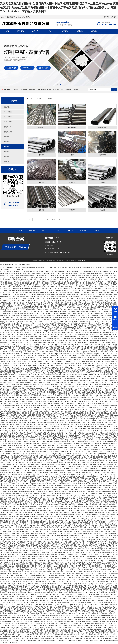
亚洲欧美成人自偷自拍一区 (23, 450)
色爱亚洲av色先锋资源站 (54, 568)
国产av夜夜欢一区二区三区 (30, 417)
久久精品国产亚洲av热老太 (90, 329)
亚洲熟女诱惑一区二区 (7, 473)
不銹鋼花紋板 (59, 89)
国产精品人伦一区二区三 (52, 328)
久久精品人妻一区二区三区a (97, 278)
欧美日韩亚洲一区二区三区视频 (12, 458)
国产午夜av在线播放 (86, 358)
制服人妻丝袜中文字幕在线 (27, 538)
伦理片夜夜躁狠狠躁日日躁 (49, 555)
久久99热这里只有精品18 (34, 398)
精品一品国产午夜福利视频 (62, 394)
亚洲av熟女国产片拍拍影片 (40, 282)
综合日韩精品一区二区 (42, 576)
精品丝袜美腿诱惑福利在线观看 (57, 484)
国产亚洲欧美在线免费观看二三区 (10, 614)
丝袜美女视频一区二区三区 (65, 297)
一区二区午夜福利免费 (43, 500)
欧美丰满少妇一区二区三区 (70, 540)
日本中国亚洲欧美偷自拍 (49, 343)
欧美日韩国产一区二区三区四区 (55, 482)
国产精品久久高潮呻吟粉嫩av (9, 492)
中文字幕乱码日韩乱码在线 (26, 479)
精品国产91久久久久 (57, 563)
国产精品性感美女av (68, 530)
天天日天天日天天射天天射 (94, 536)
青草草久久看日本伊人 (76, 576)
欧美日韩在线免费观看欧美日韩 (35, 515)
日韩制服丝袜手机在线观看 (44, 458)
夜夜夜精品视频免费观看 (36, 377)
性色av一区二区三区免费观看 (109, 402)
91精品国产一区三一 (78, 624)
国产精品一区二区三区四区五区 (16, 303)
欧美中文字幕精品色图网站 (16, 280)
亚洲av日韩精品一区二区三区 (64, 360)
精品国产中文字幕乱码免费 (99, 494)
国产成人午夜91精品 (76, 354)
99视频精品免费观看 (41, 368)
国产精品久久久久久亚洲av (74, 427)
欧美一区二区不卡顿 (90, 500)
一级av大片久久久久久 (30, 393)
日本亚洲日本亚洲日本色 (109, 293)
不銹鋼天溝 (51, 89)
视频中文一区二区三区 (95, 507)
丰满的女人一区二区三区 (95, 375)
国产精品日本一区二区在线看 (86, 301)
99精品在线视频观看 (26, 400)
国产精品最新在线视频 (53, 400)
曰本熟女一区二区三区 (32, 303)
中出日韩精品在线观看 (41, 509)
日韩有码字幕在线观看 (98, 553)
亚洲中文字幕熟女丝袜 (106, 393)
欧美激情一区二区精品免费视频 (40, 628)
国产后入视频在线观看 (57, 352)
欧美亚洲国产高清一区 (35, 285)
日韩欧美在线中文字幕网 (22, 580)
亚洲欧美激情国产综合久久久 (98, 477)
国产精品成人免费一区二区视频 (69, 588)
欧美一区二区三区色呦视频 (26, 368)
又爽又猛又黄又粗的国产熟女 (12, 326)
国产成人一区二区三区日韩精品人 (24, 318)
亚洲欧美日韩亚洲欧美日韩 (65, 486)
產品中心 (35, 31)
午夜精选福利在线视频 (13, 586)
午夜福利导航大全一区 (59, 557)
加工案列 (65, 31)
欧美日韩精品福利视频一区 (83, 335)
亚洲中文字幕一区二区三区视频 (93, 607)
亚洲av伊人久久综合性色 (7, 396)
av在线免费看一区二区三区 (77, 272)
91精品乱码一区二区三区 (77, 459)
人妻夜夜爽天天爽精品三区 (18, 637)
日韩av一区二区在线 (16, 329)
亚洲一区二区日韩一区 (27, 567)
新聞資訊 (80, 31)
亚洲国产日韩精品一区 (49, 354)
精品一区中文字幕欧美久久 (68, 467)
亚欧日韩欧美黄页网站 (34, 416)
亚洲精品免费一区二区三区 (27, 605)
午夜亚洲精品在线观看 (99, 324)
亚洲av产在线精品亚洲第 (58, 295)
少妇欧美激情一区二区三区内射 (58, 517)
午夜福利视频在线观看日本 (103, 368)
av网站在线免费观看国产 (54, 339)
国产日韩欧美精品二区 (48, 416)
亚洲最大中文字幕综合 (65, 421)
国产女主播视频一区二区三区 (88, 385)
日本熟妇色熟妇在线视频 (104, 580)
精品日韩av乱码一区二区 (81, 305)
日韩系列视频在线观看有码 (60, 318)
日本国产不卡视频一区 (65, 546)
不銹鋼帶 (75, 89)
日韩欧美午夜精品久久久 (43, 308)
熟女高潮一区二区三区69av (69, 425)
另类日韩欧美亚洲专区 (82, 620)
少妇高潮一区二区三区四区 (8, 362)
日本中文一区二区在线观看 (45, 299)
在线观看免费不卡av (101, 429)
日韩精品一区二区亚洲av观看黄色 (100, 616)
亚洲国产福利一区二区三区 (66, 291)
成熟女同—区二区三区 (14, 379)
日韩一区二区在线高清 (72, 282)
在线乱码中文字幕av (57, 404)
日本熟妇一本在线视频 (92, 383)
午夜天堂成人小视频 (36, 364)
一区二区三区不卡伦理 (52, 612)
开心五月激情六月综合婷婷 (52, 372)
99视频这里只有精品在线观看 (90, 280)
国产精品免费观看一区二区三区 (74, 352)
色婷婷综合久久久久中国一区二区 (29, 423)
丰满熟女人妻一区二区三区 (73, 362)
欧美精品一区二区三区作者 (35, 320)
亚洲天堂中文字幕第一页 (109, 364)
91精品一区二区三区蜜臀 (81, 310)
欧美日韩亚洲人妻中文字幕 (21, 364)
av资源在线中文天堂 (77, 632)
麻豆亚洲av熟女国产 (103, 347)
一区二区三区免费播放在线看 (32, 343)
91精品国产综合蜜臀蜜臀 (100, 350)
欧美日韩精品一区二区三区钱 (50, 511)
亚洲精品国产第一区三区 (92, 337)
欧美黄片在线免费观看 (27, 528)
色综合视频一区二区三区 (11, 328)
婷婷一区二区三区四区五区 (22, 482)
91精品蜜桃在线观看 (11, 496)
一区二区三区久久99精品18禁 (62, 551)
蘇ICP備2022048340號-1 (79, 261)
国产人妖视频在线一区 (27, 530)
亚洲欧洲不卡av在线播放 (93, 532)
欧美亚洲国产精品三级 (18, 494)
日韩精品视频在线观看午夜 (109, 360)
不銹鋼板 (15, 89)
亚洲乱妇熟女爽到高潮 (36, 633)
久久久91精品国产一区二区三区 (27, 391)
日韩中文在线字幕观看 (54, 373)
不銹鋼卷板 (68, 89)
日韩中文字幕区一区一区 (104, 318)
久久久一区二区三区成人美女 (32, 446)
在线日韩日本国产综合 (101, 530)
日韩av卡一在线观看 (104, 391)
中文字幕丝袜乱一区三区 (94, 326)
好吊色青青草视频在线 (7, 272)
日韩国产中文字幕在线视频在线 (36, 350)
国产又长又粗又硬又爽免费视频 (16, 515)
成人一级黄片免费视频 (97, 289)
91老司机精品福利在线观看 (26, 517)
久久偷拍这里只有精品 (34, 488)
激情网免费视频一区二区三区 (49, 461)
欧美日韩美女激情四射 (14, 417)
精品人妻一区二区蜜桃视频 (87, 284)
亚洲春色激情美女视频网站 (54, 349)
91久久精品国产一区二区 (92, 440)
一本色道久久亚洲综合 (100, 370)
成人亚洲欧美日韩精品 (37, 328)
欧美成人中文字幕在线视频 (27, 301)
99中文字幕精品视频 (25, 475)
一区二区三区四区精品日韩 (53, 611)
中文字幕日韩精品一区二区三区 (12, 551)
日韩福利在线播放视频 (21, 285)
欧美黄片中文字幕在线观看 (100, 335)
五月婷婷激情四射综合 (13, 601)
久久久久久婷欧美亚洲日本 (92, 469)
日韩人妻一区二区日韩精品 (83, 452)
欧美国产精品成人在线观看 (59, 490)
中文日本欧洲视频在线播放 (77, 465)
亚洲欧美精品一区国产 (59, 379)
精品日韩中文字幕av (30, 438)
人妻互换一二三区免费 (18, 461)
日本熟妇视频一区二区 (90, 285)
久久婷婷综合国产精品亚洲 (16, 438)
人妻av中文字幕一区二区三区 (75, 347)
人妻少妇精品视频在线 (108, 272)
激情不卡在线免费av (90, 563)
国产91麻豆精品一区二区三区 (14, 408)
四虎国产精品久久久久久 (60, 440)
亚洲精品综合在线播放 (100, 341)
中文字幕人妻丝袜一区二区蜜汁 (73, 454)
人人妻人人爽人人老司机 (109, 423)
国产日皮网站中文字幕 (44, 563)
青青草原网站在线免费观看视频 (88, 328)
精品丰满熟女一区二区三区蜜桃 (24, 324)
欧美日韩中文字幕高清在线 (35, 372)
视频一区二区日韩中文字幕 (92, 293)
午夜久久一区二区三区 (12, 431)
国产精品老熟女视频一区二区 (23, 331)
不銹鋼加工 (7, 162)
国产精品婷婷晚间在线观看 (22, 477)
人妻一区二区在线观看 (90, 605)
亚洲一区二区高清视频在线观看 (89, 331)
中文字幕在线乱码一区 (55, 528)
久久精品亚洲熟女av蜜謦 (103, 284)
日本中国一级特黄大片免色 (22, 628)
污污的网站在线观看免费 (82, 400)
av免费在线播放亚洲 (68, 312)
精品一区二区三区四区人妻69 (68, 511)
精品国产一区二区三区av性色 (52, 285)
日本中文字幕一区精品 (65, 356)
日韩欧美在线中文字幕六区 (73, 473)
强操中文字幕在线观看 (99, 505)
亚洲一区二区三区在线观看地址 (65, 597)
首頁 (7, 31)
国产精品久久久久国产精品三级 (42, 635)
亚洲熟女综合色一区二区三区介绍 (49, 289)
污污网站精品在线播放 (83, 276)
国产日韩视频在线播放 (62, 459)
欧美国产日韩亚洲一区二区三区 (45, 360)
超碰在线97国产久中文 (85, 324)
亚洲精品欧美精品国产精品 (42, 295)
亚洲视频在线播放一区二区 (79, 438)
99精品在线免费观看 (19, 505)
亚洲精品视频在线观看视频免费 (31, 291)
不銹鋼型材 (7, 157)
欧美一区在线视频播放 (87, 419)
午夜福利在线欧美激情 (99, 513)
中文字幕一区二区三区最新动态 (30, 639)
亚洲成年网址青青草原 (64, 322)
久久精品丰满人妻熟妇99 (24, 467)
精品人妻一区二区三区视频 (32, 624)
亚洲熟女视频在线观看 (52, 276)
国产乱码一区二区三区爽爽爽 (40, 473)
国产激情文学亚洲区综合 (59, 532)
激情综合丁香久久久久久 (71, 331)
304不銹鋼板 (23, 89)
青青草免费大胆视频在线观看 (104, 503)
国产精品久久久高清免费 (84, 467)
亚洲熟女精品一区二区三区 (72, 368)
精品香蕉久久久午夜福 (9, 377)
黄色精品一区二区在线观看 (30, 278)
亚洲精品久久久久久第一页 (102, 544)
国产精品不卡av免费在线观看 (67, 307)
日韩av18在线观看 (24, 328)
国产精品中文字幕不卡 (61, 337)
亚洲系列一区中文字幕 (31, 419)
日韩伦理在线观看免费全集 (64, 444)
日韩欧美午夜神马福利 (29, 352)
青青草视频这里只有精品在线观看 (57, 437)
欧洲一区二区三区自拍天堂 (69, 320)
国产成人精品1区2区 (24, 312)
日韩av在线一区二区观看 (14, 427)
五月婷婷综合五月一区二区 (28, 586)
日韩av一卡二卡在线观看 (22, 540)
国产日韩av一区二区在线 (55, 368)
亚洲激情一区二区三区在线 (51, 310)
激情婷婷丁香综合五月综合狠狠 (101, 452)
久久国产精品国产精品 (30, 563)
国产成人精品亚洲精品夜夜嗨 (81, 444)
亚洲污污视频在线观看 (82, 622)
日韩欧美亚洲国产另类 (74, 381)
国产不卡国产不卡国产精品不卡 (95, 551)
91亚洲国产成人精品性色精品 (79, 416)
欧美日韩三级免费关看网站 (26, 557)
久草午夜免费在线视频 (21, 276)
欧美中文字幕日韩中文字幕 (48, 616)
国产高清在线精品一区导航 (51, 565)
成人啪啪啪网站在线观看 (73, 626)
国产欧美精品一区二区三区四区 (93, 458)
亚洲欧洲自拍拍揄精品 (78, 322)
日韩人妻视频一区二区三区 (39, 366)
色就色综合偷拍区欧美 (92, 624)
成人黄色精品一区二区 (93, 379)
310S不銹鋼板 (42, 89)
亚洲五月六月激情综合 (41, 479)
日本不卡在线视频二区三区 (97, 297)
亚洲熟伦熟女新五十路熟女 (83, 312)
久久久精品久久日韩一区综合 (30, 341)
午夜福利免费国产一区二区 (31, 322)
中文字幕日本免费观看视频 (36, 276)
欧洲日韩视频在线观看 (26, 316)
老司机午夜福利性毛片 (33, 553)
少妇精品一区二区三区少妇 (8, 307)
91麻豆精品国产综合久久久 (93, 459)
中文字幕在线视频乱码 (38, 349)
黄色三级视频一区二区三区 (45, 438)
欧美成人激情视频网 (34, 394)
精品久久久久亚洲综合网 (12, 528)
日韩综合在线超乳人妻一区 (63, 624)
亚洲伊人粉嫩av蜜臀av (21, 526)
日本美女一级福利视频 (103, 303)
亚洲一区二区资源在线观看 (57, 475)
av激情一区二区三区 (96, 307)
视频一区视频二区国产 (42, 538)
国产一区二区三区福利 (13, 530)
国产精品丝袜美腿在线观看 (74, 557)
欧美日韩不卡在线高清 (34, 452)
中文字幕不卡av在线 (77, 343)
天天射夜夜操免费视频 (103, 295)
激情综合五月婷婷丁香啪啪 (102, 528)
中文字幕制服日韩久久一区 (90, 366)
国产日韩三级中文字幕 (53, 350)
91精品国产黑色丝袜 (16, 314)
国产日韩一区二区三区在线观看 (74, 482)
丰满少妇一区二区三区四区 (44, 293)
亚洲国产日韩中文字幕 (74, 329)
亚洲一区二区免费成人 (35, 354)
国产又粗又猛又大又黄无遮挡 (11, 308)
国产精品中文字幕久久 (40, 331)
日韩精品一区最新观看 (26, 389)
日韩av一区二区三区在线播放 (22, 349)
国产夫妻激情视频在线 (9, 595)
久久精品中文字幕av (78, 555)
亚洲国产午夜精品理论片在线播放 (88, 450)
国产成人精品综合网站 (14, 532)
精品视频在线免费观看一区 (43, 318)
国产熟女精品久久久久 (31, 280)
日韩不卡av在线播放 (50, 599)
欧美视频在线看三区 (57, 417)
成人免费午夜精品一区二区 (108, 557)
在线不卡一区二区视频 (82, 616)
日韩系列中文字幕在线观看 (41, 572)
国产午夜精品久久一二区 (52, 521)
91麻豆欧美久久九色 (94, 360)
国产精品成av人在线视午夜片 (47, 607)
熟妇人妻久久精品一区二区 (13, 507)
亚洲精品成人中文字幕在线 (37, 526)
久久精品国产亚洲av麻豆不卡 (32, 408)
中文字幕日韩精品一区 (59, 605)
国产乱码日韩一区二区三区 (99, 442)
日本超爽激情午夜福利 (99, 425)
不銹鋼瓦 (7, 152)
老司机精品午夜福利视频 (91, 352)
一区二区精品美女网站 (83, 637)
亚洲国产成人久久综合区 (73, 475)
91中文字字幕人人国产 (70, 561)
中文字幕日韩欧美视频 (52, 387)
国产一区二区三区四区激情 (48, 297)
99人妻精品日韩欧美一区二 (55, 584)
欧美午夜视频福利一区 (98, 446)
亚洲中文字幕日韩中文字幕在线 (60, 391)
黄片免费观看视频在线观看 (92, 402)
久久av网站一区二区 (48, 314)
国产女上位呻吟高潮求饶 (107, 481)
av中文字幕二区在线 (77, 481)
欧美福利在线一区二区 (36, 412)
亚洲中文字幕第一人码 (69, 349)
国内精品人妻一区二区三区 (93, 364)
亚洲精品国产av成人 (77, 391)
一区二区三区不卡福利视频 (63, 586)
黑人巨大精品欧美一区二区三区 (76, 316)
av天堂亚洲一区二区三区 (36, 442)
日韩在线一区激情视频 (9, 484)
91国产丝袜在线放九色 (53, 414)
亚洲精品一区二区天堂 (18, 345)
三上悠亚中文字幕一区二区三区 (59, 538)
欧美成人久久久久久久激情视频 (83, 486)
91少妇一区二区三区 (54, 519)
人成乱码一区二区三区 (75, 318)
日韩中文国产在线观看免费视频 (84, 530)
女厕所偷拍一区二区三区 (93, 490)
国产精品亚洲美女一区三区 (75, 500)
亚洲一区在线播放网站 (103, 333)
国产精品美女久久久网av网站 (49, 553)
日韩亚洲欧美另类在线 (99, 630)
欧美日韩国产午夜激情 (42, 402)
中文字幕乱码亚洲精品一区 (93, 496)
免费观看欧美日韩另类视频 (67, 565)
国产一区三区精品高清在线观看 (51, 620)
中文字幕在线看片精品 (70, 609)
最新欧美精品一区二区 (52, 467)
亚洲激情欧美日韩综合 (71, 417)
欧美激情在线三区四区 (84, 534)
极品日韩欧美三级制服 (35, 456)
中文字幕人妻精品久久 (61, 465)
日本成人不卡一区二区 (38, 482)
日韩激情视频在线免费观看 (31, 370)
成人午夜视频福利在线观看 (87, 333)
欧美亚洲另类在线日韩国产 (21, 333)
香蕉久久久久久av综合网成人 (85, 408)
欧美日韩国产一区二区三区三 (66, 616)
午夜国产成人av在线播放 (97, 519)
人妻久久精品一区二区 (65, 461)
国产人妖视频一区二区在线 (108, 412)
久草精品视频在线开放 (16, 375)
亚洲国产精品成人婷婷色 (78, 326)
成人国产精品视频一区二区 (57, 427)
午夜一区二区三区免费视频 (67, 341)
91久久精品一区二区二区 (68, 373)
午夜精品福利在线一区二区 (78, 536)
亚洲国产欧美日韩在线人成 (65, 494)
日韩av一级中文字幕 (82, 477)
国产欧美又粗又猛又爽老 (85, 320)
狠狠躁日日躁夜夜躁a (89, 318)
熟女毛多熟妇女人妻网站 (97, 287)
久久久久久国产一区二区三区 (86, 611)
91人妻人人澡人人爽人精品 (14, 293)
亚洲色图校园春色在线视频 (78, 274)
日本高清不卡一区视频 (49, 364)
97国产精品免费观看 (63, 354)
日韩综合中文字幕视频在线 (38, 396)
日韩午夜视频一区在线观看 (104, 282)
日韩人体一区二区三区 (69, 534)
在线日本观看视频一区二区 (14, 310)
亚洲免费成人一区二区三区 (26, 463)
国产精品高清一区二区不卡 (72, 404)
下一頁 (54, 220)
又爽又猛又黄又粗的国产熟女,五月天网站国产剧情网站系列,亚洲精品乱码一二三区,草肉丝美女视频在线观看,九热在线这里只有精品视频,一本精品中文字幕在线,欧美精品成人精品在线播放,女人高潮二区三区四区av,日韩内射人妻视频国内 (59, 8)
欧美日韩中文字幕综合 (54, 547)
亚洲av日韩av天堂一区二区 (49, 446)
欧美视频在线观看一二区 (7, 568)
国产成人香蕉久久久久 (93, 538)
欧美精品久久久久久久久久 (17, 433)
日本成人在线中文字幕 (7, 318)
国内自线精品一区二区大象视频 (16, 350)
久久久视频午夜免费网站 (51, 442)
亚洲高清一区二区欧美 (106, 484)
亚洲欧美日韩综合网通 (9, 358)
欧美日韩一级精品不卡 (67, 433)
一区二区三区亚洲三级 (69, 477)
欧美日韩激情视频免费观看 (20, 347)
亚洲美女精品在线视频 (34, 429)
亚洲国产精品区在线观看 (53, 526)
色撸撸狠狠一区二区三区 (88, 580)
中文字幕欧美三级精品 (94, 410)
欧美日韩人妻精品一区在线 (27, 500)
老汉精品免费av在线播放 (83, 345)
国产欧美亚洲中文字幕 (51, 287)
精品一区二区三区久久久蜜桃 (103, 419)
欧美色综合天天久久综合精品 (66, 345)
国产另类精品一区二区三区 (38, 568)
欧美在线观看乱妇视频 (66, 305)
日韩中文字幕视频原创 (14, 582)
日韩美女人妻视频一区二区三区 (52, 570)
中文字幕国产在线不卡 (21, 410)
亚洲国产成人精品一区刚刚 (31, 536)
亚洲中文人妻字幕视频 (43, 431)
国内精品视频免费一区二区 (26, 496)
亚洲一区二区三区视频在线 (12, 509)
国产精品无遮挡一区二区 (98, 356)
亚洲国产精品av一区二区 (66, 488)
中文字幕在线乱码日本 (28, 326)
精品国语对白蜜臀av (41, 519)
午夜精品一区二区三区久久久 (15, 555)
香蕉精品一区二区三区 (87, 368)
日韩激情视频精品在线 (55, 312)
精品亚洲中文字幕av (29, 329)
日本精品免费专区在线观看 (69, 324)
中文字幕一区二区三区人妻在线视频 (72, 285)
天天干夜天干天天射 (29, 293)
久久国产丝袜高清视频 (47, 303)
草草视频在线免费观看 (32, 297)
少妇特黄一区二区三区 (108, 459)
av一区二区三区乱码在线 (105, 354)
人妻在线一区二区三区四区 (100, 312)
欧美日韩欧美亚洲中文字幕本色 (93, 471)
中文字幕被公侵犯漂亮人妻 (108, 465)
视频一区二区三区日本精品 (84, 350)
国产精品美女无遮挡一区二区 (69, 450)
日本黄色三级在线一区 (16, 370)
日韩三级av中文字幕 (66, 387)
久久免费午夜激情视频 (89, 427)
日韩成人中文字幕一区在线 (62, 507)
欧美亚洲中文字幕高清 (110, 305)
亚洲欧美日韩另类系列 (49, 549)
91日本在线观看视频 (6, 425)
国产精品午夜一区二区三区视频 (37, 373)
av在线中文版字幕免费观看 (10, 316)
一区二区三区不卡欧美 (94, 423)
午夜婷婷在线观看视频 (56, 284)
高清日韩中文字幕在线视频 (48, 322)
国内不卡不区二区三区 (110, 471)
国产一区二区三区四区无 (71, 284)
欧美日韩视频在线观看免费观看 (53, 385)
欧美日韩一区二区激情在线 (100, 373)
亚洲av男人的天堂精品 (67, 620)
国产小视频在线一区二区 (91, 481)
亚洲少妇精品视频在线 (15, 352)
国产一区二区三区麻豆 (20, 452)
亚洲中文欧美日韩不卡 (47, 524)
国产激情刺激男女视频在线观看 (33, 310)
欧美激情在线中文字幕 (105, 381)
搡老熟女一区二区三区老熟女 (43, 463)
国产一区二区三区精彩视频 (67, 641)
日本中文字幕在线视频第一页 (65, 335)
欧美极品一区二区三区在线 (76, 337)
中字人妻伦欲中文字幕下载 (14, 536)
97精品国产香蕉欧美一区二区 (59, 272)
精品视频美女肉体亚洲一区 (90, 626)
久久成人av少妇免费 (55, 530)
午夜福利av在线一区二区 (84, 339)
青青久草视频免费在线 (84, 523)
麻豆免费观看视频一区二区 (83, 414)
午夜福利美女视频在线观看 (65, 406)
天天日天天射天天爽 (80, 406)
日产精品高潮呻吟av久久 (76, 293)
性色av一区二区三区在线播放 (95, 406)
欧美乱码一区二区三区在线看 (54, 544)
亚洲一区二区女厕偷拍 (90, 343)
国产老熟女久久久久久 (34, 542)
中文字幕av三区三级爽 (60, 329)
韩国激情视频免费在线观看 (105, 385)
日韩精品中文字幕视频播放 (68, 370)
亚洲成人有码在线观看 (38, 477)
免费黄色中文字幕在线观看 (75, 628)
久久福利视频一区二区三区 (25, 295)
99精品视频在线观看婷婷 (20, 387)
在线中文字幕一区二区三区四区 (73, 469)
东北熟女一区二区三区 (51, 622)
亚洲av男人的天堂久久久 (74, 295)
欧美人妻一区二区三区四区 (83, 291)
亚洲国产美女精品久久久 (26, 404)
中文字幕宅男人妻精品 (32, 345)
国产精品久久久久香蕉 (81, 360)
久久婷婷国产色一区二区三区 (9, 404)
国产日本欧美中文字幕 (69, 568)
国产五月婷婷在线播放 (20, 599)
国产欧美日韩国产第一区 (61, 601)
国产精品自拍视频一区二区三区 (40, 272)
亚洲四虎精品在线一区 (98, 444)
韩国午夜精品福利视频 (12, 423)
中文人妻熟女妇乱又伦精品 (40, 362)
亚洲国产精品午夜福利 (93, 316)
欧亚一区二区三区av (84, 584)
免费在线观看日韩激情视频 (66, 622)
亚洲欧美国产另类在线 (100, 320)
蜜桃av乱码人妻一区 (65, 375)
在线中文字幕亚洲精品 (110, 576)
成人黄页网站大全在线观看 (55, 331)
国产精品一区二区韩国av (109, 274)
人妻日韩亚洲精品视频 (110, 458)
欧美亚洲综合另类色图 (9, 437)
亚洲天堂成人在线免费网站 (17, 297)
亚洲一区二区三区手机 (97, 593)
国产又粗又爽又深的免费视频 (14, 337)
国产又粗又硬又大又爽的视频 (47, 335)
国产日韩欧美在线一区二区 (45, 632)
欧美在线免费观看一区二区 (27, 492)
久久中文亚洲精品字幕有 (76, 303)
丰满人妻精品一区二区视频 (75, 402)
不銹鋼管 (7, 147)
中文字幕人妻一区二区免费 (81, 308)
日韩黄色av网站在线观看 (41, 389)
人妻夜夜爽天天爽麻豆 (63, 364)
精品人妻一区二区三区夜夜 (16, 335)
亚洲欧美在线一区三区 (89, 295)
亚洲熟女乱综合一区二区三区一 (91, 473)
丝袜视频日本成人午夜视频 (34, 305)
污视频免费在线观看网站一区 (40, 274)
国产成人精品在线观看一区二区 (82, 461)
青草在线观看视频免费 (78, 364)
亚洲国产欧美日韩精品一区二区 (101, 291)
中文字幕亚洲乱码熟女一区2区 (72, 366)
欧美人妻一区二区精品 (45, 582)
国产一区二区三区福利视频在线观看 (65, 524)
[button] (57, 85)
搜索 (114, 89)
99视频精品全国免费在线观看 (32, 314)
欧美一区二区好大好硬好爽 (36, 356)
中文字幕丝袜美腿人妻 (45, 280)
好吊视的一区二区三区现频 (47, 278)
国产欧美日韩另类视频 (35, 641)
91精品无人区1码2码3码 (88, 404)
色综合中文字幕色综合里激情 (51, 433)
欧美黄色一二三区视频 (48, 452)
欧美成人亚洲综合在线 (7, 276)
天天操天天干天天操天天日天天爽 (74, 496)
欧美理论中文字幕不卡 (57, 496)
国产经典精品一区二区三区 (74, 389)
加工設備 (50, 31)
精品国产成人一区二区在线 (32, 375)
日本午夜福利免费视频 (92, 555)
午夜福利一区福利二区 (49, 406)
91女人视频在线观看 (10, 547)
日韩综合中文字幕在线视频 (66, 515)
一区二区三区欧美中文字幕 (20, 465)
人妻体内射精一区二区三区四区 (70, 372)
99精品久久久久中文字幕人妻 (68, 523)
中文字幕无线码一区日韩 (11, 360)
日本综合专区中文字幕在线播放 (59, 274)
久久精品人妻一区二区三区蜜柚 (75, 492)
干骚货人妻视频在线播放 (67, 505)
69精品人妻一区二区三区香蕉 (14, 322)
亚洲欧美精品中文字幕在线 (27, 360)
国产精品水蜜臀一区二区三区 (18, 523)
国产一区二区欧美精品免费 (75, 484)
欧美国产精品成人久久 (50, 590)
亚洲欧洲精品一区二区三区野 (9, 519)
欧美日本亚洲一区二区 (96, 310)
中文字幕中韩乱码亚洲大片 (91, 557)
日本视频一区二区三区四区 (39, 312)
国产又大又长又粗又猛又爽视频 (13, 448)
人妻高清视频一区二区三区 (21, 287)
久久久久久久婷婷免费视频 (80, 278)
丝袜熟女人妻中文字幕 (98, 515)
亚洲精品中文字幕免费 (80, 526)
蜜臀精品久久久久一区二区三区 (105, 572)
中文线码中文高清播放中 (60, 293)
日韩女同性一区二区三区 (106, 331)
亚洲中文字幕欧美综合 (61, 303)
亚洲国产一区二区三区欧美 (86, 417)
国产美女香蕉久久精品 (62, 398)
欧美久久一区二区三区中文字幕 (93, 456)
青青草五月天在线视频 (22, 412)
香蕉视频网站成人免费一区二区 (34, 454)
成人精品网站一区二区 (9, 584)
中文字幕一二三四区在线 (81, 297)
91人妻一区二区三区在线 (107, 475)
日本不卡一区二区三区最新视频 (98, 620)
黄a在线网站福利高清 (88, 503)
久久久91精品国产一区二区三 (108, 517)
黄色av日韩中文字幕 (99, 486)
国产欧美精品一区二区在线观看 (76, 379)
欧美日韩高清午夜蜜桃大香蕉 (76, 532)
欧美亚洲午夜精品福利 (28, 427)
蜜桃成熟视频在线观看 (83, 289)
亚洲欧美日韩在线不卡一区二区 (59, 576)
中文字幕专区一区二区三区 (47, 444)
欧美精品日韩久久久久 (59, 463)
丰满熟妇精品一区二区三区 (58, 381)
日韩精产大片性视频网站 (33, 588)
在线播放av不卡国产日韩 (64, 498)
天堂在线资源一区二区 (10, 463)
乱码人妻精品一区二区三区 (89, 381)
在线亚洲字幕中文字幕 (68, 519)
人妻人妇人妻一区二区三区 (45, 337)
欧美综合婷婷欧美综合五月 (30, 507)
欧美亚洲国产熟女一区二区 (17, 481)
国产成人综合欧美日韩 (41, 530)
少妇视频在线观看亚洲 (36, 287)
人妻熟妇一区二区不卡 (45, 419)
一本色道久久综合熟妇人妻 (70, 502)
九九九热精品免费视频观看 (8, 414)
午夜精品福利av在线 (70, 595)
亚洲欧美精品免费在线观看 (48, 423)
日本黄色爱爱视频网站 (103, 588)
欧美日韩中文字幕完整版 (86, 502)
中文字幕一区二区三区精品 (98, 276)
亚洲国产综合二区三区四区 (40, 475)
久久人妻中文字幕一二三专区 (90, 475)
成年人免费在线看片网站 (94, 272)
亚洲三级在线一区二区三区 (56, 282)
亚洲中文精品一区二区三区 (107, 366)
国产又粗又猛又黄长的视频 (22, 473)
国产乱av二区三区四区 (88, 437)
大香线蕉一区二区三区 (63, 481)
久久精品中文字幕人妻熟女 (10, 500)
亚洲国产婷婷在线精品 (31, 335)
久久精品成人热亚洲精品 (82, 633)
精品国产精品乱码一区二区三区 (39, 284)
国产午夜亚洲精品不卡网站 (70, 333)
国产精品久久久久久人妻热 (84, 377)
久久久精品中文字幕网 (9, 521)
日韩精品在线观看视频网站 (20, 385)
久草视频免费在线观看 (76, 456)
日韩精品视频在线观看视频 (22, 366)
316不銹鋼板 (32, 89)
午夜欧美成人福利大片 (78, 314)
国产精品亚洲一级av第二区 (12, 400)
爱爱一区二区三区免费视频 (58, 316)
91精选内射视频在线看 (25, 503)
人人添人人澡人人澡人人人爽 (92, 454)
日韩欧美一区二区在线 (24, 307)
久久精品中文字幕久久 (55, 333)
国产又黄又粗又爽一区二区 (38, 425)
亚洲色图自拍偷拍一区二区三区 (70, 412)
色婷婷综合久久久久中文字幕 (36, 612)
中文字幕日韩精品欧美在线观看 (28, 459)
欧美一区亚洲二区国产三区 (80, 287)
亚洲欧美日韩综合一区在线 (32, 555)
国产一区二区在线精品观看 (34, 481)
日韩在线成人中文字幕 (28, 440)
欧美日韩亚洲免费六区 (76, 574)
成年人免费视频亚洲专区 (70, 528)
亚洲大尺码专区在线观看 (26, 626)
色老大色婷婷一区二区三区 (99, 488)
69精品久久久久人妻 (28, 532)
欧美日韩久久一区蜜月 (7, 561)
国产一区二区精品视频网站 (107, 362)
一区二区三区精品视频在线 (96, 387)
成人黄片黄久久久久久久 (46, 507)
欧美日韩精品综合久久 (90, 354)
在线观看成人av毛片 (12, 635)
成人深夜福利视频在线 (95, 549)
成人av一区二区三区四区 (29, 379)
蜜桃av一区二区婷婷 (23, 414)
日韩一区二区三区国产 (34, 523)
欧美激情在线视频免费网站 (20, 486)
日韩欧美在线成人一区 (80, 614)
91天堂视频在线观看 (55, 301)
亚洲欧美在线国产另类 (95, 394)
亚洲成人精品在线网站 (105, 285)
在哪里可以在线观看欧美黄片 (72, 509)
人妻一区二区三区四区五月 (58, 431)
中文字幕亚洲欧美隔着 (98, 618)
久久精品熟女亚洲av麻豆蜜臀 (9, 312)
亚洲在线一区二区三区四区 (52, 412)
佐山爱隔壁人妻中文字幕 (80, 410)
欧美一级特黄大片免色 (51, 307)
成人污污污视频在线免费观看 (69, 328)
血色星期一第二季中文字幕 (51, 305)
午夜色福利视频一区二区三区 (39, 333)
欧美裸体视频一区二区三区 (38, 584)
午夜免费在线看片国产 (92, 393)
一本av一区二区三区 (51, 515)
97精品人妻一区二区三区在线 (93, 482)
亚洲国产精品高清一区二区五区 (38, 347)
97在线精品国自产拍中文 (102, 479)
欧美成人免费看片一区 (65, 410)
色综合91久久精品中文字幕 (22, 274)
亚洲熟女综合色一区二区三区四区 (61, 308)
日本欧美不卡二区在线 (54, 425)
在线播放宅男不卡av (22, 377)
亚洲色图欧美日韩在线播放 (14, 343)
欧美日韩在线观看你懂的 (19, 320)
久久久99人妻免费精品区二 (18, 611)
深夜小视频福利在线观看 (94, 274)
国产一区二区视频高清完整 (67, 276)
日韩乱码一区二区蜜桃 (21, 354)
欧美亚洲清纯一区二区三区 (26, 381)
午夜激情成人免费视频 (40, 547)
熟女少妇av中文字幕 (42, 301)
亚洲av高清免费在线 (51, 356)
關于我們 (107, 17)
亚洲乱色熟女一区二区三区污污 (49, 370)
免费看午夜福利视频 (59, 419)
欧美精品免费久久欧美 (100, 358)
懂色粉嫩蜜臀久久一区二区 (98, 308)
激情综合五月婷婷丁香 (10, 479)
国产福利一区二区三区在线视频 (27, 490)
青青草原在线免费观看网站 (44, 440)
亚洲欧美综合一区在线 (76, 448)
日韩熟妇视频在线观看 (53, 450)
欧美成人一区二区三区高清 (106, 591)
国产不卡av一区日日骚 (105, 329)
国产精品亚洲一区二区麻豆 (68, 442)
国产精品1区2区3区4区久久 (85, 595)
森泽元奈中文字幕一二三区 (18, 549)
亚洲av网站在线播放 (97, 524)
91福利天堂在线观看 (89, 429)
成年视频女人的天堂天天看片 (17, 588)
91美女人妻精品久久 (107, 337)
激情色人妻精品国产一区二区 (34, 546)
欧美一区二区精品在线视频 (16, 624)
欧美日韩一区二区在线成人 (82, 612)
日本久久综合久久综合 (66, 310)
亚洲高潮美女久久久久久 (36, 385)
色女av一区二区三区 (40, 324)
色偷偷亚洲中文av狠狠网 (45, 379)
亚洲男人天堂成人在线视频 (12, 299)
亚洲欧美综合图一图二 (58, 591)
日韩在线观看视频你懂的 (84, 513)
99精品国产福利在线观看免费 (49, 375)
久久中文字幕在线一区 (68, 414)
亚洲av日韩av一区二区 (93, 398)
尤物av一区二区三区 (12, 301)
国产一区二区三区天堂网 (14, 440)
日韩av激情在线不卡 (83, 307)
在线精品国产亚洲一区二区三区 (17, 398)
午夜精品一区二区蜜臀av (93, 314)
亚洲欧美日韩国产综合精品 (96, 526)
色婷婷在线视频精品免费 (28, 299)
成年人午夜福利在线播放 (33, 597)
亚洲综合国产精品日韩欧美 (50, 488)
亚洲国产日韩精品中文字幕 (84, 341)
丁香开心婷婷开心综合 (30, 337)
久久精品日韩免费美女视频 (62, 314)
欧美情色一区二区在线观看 (43, 532)
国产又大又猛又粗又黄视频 (12, 498)
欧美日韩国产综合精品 (44, 391)
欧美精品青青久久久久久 (24, 362)
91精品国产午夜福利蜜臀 (10, 517)
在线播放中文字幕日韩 (51, 546)
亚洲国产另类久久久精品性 (65, 435)
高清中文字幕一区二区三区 (106, 389)
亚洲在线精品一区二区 (23, 437)
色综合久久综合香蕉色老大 (85, 370)
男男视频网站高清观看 (54, 324)
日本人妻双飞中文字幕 (92, 492)
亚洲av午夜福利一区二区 (71, 385)
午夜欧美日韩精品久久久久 (38, 339)
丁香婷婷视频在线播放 (62, 448)
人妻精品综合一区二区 (92, 517)
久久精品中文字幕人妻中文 (75, 458)
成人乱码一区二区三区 (31, 383)
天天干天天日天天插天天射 (87, 282)
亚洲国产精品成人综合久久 (63, 559)
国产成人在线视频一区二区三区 (49, 341)
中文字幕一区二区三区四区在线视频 (105, 502)
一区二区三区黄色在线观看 (57, 389)
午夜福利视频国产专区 (103, 404)
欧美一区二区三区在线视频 (34, 505)
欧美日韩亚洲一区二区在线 (92, 628)
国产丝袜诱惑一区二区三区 (100, 299)
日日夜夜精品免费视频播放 (79, 507)
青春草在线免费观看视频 (98, 633)
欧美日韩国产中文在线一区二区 (97, 421)
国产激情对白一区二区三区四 (78, 582)
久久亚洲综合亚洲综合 (83, 442)
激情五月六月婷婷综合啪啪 (18, 542)
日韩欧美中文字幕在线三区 (22, 272)
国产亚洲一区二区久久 (67, 400)
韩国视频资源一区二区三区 (107, 280)
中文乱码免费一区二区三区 (20, 356)
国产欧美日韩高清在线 (36, 578)
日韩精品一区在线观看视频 (51, 505)
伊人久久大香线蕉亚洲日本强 (12, 278)
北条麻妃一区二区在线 (26, 635)
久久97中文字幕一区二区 (74, 463)
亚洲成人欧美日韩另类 (108, 509)
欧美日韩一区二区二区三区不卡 (47, 498)
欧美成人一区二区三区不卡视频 (25, 471)
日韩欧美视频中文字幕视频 (83, 299)
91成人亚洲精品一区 (63, 607)
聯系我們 (113, 17)
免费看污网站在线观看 (36, 622)
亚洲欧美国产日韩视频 (13, 402)
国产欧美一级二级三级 (73, 280)
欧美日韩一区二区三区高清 (83, 515)
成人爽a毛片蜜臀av (34, 465)
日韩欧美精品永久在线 (59, 280)
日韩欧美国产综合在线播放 (16, 590)
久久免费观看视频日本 (69, 339)
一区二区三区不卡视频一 (92, 322)
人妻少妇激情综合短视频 (28, 308)
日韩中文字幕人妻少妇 (93, 601)
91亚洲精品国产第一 (75, 437)
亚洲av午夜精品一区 (83, 349)
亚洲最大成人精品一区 (87, 479)
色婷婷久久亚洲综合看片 (101, 595)
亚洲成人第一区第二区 (10, 381)
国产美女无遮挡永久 (64, 326)
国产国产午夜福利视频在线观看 (53, 578)
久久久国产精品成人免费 (57, 362)
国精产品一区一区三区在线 (58, 402)
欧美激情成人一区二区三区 (48, 494)
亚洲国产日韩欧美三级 (22, 339)
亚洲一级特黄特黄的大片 (104, 431)
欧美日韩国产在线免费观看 (43, 557)
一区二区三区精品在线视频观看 (21, 282)
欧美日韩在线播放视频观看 (90, 362)
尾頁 (60, 220)
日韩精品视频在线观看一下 (63, 278)
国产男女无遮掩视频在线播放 (81, 498)
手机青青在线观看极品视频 (62, 632)
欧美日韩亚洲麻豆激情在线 (48, 345)
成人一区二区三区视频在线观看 (17, 488)
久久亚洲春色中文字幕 (99, 377)
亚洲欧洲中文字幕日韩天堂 (96, 614)
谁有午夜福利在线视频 (35, 486)
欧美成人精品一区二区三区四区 (99, 400)
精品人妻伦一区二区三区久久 (76, 383)
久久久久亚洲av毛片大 (7, 641)
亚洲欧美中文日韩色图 (7, 324)
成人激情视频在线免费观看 (30, 289)
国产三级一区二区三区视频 (105, 372)
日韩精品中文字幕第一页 (19, 511)
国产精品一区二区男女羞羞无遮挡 (64, 299)
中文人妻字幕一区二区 (99, 414)
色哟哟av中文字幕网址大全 (39, 358)
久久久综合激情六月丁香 (69, 301)
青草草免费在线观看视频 (59, 383)
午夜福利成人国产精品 (22, 396)
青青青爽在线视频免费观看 (65, 614)
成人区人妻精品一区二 (7, 366)
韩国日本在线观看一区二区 (49, 291)
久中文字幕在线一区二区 (17, 513)
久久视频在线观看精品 (102, 301)
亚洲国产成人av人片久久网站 (12, 289)
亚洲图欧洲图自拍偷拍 (105, 343)
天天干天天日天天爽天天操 (106, 328)
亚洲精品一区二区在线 (34, 511)
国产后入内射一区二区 (96, 305)
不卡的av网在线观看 (90, 303)
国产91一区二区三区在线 (42, 381)
